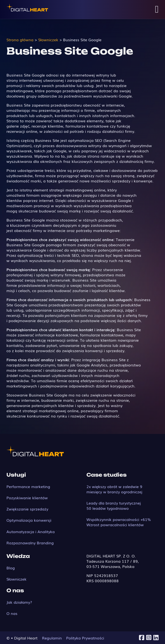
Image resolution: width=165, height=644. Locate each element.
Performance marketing (28, 486)
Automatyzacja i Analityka (31, 531)
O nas (12, 613)
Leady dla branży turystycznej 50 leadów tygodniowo (114, 505)
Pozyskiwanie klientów (27, 498)
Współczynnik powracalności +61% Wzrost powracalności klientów (119, 522)
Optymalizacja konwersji (29, 520)
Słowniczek (16, 579)
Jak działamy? (19, 602)
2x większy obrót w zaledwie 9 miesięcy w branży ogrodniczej (114, 489)
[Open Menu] (157, 10)
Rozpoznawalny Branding (30, 543)
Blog (11, 568)
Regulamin (52, 638)
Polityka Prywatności (85, 638)
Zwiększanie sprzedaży (27, 509)
